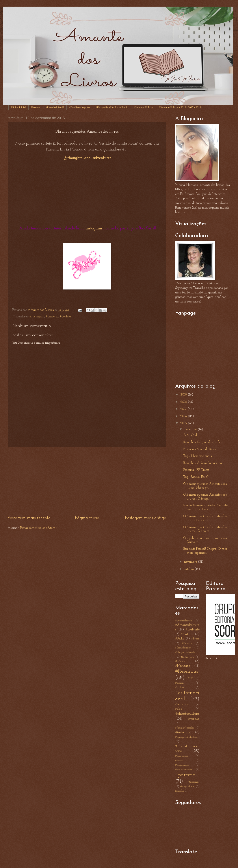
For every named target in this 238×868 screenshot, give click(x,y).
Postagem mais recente (29, 518)
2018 (184, 402)
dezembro (191, 429)
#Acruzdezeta (184, 621)
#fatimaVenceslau (185, 728)
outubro (189, 569)
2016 (184, 416)
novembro (191, 562)
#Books (180, 639)
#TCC (191, 678)
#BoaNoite (193, 630)
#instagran (37, 317)
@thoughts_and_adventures (87, 158)
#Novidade (182, 666)
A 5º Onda (191, 435)
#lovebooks (182, 756)
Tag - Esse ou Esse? (196, 477)
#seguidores (187, 787)
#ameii (179, 683)
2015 (184, 423)
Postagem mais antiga (146, 518)
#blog (179, 709)
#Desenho (187, 643)
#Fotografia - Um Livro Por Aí (112, 107)
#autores (180, 687)
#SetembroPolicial (144, 107)
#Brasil (195, 639)
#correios (193, 719)
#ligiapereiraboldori (187, 737)
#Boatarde (187, 634)
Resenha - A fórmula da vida (203, 463)
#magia (179, 761)
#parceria (52, 317)
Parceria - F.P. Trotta (196, 470)
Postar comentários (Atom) (38, 528)
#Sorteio (65, 317)
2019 (184, 395)
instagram (94, 228)
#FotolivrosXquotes (80, 107)
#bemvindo (182, 704)
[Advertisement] (87, 481)
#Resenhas (187, 671)
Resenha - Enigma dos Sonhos (203, 442)
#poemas (194, 782)
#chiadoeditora (187, 714)
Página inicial (19, 107)
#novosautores (184, 770)
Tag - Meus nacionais (198, 456)
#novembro (182, 765)
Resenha (36, 107)
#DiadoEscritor (183, 648)
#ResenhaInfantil (55, 107)
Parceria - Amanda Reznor (201, 449)
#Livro (180, 661)
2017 (184, 409)
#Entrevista (187, 657)
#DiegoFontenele (185, 652)
